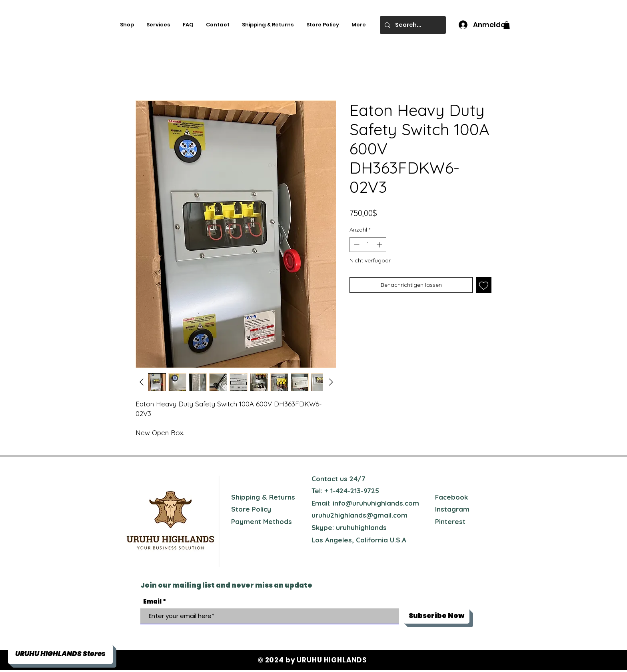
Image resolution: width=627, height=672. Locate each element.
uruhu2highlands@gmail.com (359, 515)
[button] (507, 25)
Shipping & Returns (263, 497)
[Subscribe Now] (436, 616)
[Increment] (380, 245)
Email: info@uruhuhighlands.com (365, 503)
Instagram (452, 509)
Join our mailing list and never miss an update (226, 585)
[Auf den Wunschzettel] (484, 285)
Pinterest (450, 521)
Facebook (451, 497)
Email (152, 601)
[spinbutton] (368, 245)
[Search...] (412, 25)
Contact (325, 479)
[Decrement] (356, 245)
